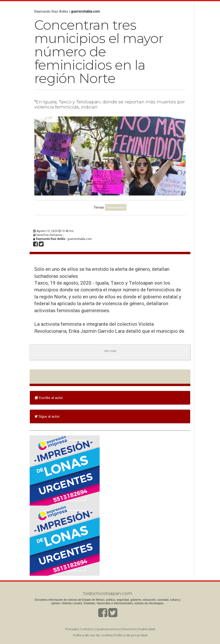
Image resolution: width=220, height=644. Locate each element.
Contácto (87, 629)
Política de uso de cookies (93, 635)
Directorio (129, 629)
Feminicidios (116, 207)
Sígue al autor (47, 416)
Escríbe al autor (49, 398)
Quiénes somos (108, 629)
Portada (71, 629)
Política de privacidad (131, 635)
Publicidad (147, 629)
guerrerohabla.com (85, 11)
